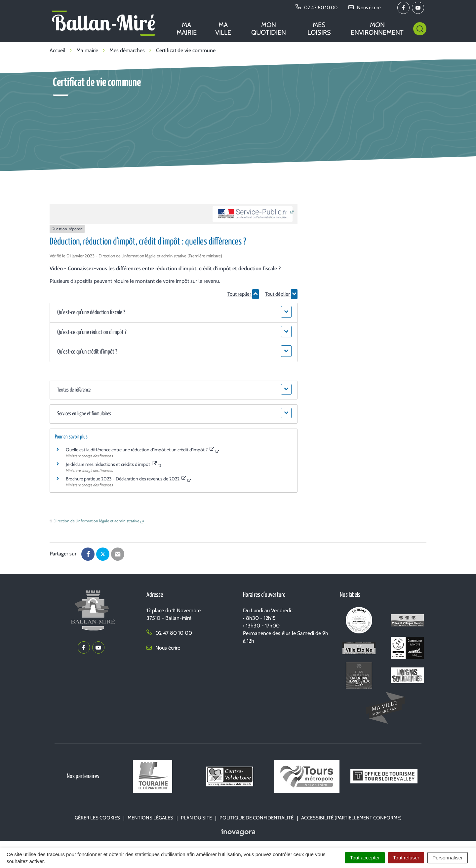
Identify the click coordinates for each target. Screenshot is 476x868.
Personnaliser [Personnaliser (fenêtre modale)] (448, 858)
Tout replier (243, 294)
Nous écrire (163, 648)
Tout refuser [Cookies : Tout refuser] (406, 858)
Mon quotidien (269, 29)
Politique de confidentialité (257, 818)
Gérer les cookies (97, 818)
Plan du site (196, 818)
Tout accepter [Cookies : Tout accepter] (365, 858)
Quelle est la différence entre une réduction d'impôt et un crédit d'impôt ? (140, 450)
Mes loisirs (319, 29)
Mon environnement (377, 29)
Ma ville (223, 29)
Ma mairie (187, 29)
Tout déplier (281, 294)
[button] (173, 313)
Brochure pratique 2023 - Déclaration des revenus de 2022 (126, 479)
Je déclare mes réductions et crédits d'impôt (111, 464)
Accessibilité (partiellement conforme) (351, 818)
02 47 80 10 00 (169, 633)
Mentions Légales (150, 818)
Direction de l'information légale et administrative (96, 521)
